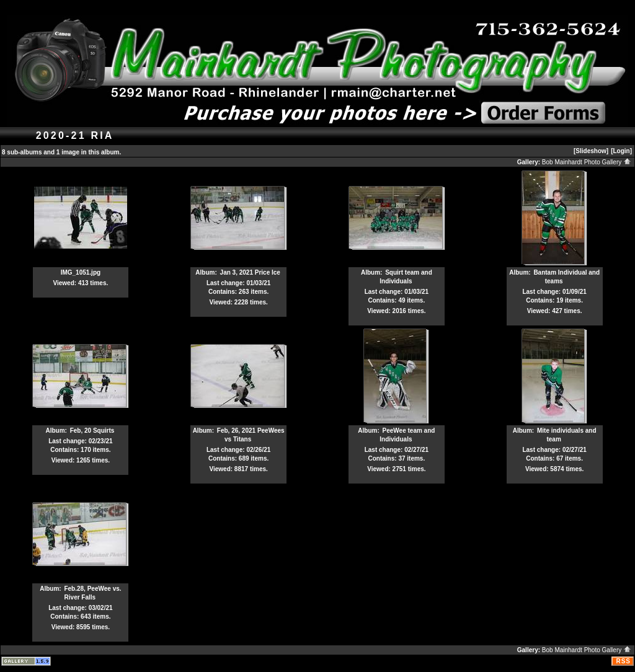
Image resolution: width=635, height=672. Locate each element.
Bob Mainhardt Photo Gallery (587, 162)
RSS (623, 661)
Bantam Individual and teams (566, 277)
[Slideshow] (591, 151)
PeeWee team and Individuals (407, 435)
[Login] (621, 151)
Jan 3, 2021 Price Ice (250, 272)
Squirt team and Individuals (406, 277)
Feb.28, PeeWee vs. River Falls (92, 593)
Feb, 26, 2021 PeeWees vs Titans (251, 435)
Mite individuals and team (567, 435)
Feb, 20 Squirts (92, 431)
